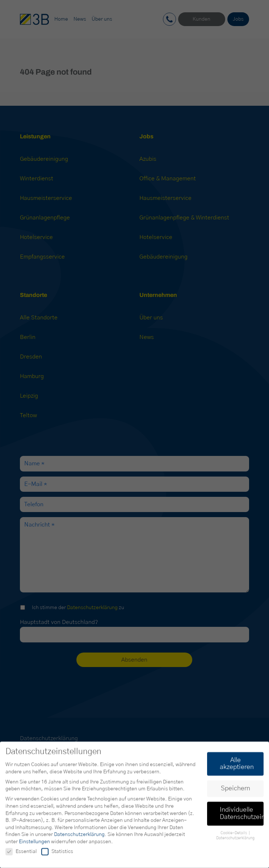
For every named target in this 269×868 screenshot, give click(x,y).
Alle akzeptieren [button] (237, 767)
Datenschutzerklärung (79, 838)
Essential (21, 854)
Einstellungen (34, 844)
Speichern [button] (236, 792)
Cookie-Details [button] (234, 836)
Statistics (57, 854)
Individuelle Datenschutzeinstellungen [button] (242, 817)
